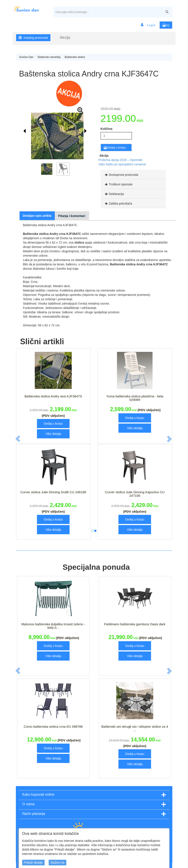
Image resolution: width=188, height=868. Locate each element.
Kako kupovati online (38, 794)
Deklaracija (114, 194)
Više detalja (53, 434)
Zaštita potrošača (118, 203)
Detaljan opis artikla (37, 216)
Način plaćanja (34, 814)
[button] (148, 25)
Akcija (65, 37)
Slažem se (57, 863)
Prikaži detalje (33, 863)
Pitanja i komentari (72, 216)
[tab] (133, 175)
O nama (29, 804)
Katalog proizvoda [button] (33, 38)
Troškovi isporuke (118, 184)
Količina (106, 129)
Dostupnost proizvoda (121, 175)
